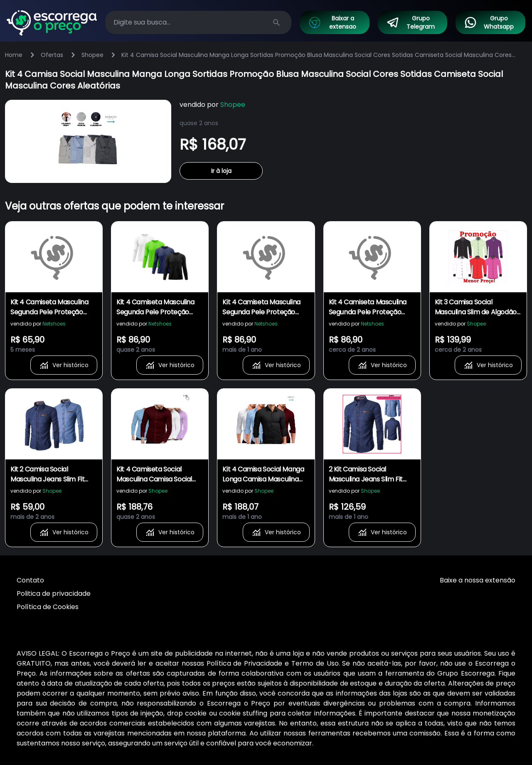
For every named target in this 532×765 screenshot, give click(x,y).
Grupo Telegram (411, 22)
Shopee (92, 55)
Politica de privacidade (54, 593)
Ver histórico (64, 365)
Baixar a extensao (332, 22)
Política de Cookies (48, 607)
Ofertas (52, 55)
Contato (30, 580)
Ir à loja (221, 171)
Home (14, 55)
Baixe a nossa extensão (478, 580)
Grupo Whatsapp (489, 22)
